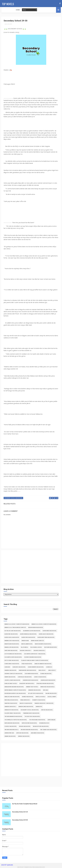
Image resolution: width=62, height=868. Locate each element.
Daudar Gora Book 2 (39, 651)
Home (4, 10)
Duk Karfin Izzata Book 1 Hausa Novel (35, 654)
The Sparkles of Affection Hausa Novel (16, 720)
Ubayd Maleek (51, 720)
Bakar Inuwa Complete (37, 641)
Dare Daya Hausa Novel (11, 651)
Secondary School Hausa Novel (13, 499)
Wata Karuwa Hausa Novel (12, 723)
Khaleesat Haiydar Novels (27, 684)
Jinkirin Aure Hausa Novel (48, 681)
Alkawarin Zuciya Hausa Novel (32, 631)
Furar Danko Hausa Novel (12, 664)
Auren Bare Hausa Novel (50, 631)
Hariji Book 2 (52, 671)
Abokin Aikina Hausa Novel (36, 628)
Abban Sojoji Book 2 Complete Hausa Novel (44, 625)
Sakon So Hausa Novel (26, 704)
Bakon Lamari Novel (27, 644)
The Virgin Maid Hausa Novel (37, 720)
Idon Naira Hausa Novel (31, 674)
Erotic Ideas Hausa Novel (12, 661)
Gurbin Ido (49, 667)
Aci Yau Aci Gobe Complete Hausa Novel (25, 804)
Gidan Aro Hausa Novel (19, 667)
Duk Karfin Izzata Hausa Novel (13, 658)
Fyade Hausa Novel (27, 664)
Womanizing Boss (44, 723)
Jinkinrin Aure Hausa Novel (30, 681)
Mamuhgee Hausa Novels (47, 687)
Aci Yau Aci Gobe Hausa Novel (13, 631)
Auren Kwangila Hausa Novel (28, 634)
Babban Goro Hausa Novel (12, 641)
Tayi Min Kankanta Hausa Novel (13, 717)
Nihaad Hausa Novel (28, 697)
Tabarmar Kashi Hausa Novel (31, 714)
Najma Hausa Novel (51, 694)
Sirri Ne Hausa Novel (47, 710)
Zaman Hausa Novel (10, 737)
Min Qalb (46, 690)
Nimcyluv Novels (40, 697)
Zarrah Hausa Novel (24, 737)
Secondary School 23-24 (20, 812)
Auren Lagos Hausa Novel (46, 634)
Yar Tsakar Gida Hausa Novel (48, 730)
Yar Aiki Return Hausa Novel (41, 727)
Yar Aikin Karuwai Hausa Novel (29, 730)
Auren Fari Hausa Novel (11, 634)
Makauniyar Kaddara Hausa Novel (14, 687)
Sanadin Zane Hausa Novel (26, 707)
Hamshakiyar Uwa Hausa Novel (27, 671)
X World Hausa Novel (11, 727)
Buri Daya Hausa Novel (51, 648)
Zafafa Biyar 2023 (9, 733)
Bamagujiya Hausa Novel (12, 648)
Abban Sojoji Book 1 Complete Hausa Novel (17, 625)
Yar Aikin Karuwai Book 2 (11, 730)
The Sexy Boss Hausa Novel (32, 717)
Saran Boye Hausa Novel (11, 710)
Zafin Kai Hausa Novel (22, 733)
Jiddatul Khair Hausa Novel (12, 681)
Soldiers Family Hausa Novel (13, 714)
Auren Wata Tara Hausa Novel (46, 638)
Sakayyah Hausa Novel (11, 704)
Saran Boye (39, 707)
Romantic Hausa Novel (39, 700)
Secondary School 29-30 (20, 820)
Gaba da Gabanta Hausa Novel (43, 664)
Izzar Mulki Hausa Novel (25, 677)
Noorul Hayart (52, 697)
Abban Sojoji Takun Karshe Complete (15, 628)
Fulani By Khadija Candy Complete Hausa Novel (35, 661)
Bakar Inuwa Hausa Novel (12, 644)
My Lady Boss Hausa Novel (36, 694)
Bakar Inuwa (25, 641)
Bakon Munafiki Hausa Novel (43, 644)
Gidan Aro (7, 667)
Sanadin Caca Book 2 (10, 707)
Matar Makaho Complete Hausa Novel (15, 690)
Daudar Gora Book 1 (26, 651)
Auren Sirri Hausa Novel (28, 638)
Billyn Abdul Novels (36, 648)
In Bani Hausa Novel (46, 674)
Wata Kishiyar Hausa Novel (29, 723)
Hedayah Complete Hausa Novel (13, 674)
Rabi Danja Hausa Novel (11, 700)
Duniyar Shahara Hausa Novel (33, 658)
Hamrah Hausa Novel (10, 671)
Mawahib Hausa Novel (35, 690)
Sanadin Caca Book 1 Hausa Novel (44, 704)
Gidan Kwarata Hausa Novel (36, 667)
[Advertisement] (31, 568)
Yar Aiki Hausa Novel (25, 727)
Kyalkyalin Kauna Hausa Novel (45, 684)
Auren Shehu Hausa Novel (12, 638)
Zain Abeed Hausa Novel (38, 733)
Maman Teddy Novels (32, 687)
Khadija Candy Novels (11, 684)
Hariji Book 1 (42, 671)
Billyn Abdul (25, 648)
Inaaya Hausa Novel (10, 677)
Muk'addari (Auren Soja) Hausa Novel (15, 694)
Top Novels (7, 3)
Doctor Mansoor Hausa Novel (13, 654)
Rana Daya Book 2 (25, 700)
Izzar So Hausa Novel (40, 677)
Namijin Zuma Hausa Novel (12, 697)
